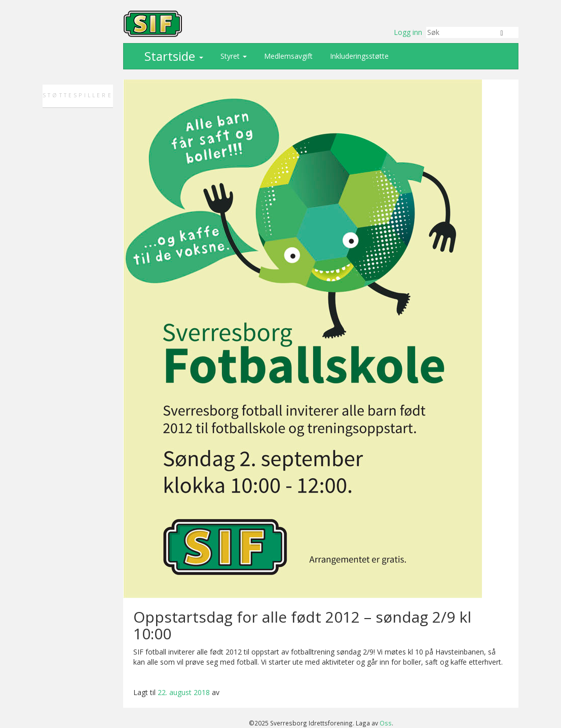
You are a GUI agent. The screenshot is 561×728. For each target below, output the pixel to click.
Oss (386, 723)
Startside (172, 56)
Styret (233, 56)
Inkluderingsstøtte (358, 56)
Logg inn (408, 32)
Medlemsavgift (287, 56)
